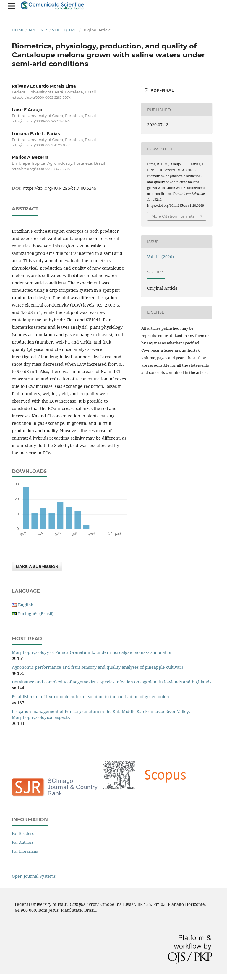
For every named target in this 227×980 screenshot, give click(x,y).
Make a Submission (37, 566)
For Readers (23, 833)
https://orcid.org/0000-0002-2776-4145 (41, 122)
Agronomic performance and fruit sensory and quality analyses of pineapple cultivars (98, 667)
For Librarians (25, 851)
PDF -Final (162, 90)
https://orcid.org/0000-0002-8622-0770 (41, 169)
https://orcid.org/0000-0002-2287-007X (41, 98)
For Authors (23, 842)
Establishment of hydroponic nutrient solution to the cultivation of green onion (90, 697)
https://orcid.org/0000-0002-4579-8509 (41, 145)
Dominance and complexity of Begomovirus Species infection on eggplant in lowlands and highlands (112, 682)
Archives (38, 30)
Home (18, 30)
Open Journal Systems (34, 876)
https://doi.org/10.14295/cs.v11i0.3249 (60, 188)
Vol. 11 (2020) (65, 30)
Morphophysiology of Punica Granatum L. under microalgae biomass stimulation (92, 652)
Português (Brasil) (36, 614)
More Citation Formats (173, 216)
